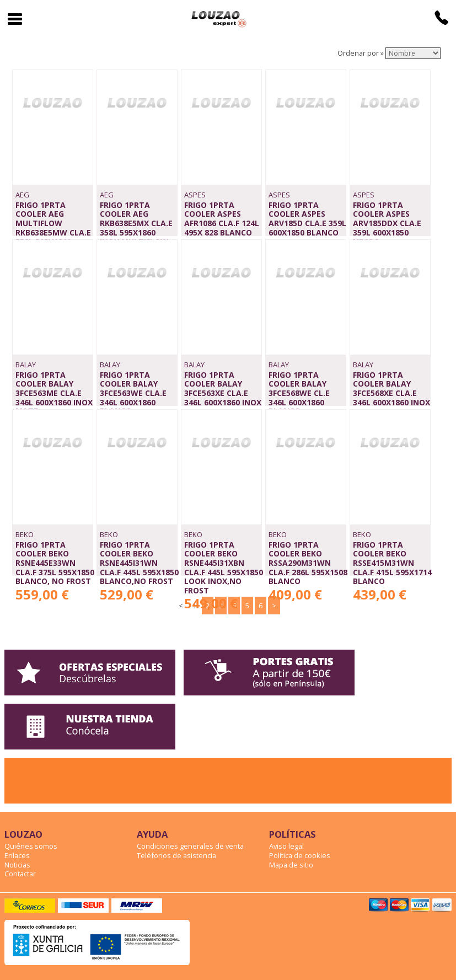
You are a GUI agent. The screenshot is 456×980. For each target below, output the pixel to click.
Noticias (17, 865)
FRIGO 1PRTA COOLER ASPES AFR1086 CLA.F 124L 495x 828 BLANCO (222, 219)
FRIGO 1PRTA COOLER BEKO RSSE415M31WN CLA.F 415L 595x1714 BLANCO (392, 563)
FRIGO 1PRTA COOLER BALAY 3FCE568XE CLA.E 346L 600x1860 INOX (391, 389)
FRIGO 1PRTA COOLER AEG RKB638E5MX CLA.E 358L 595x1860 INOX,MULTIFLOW (136, 223)
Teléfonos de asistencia (176, 855)
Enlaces (17, 855)
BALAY (26, 365)
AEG (22, 195)
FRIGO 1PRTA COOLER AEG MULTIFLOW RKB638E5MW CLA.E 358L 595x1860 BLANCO (53, 228)
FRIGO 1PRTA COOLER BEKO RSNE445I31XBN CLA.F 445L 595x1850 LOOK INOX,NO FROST (224, 567)
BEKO (25, 534)
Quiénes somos (31, 846)
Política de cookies (300, 855)
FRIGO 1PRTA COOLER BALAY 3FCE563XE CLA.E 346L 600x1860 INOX (223, 389)
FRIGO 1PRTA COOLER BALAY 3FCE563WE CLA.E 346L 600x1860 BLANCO (133, 393)
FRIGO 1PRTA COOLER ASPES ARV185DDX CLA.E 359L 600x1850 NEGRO (387, 223)
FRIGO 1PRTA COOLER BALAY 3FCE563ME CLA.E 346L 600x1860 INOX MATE (54, 393)
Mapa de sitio (291, 865)
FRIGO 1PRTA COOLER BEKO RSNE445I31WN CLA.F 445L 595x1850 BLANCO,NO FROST (139, 563)
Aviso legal (286, 846)
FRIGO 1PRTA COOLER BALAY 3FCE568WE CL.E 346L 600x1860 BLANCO (299, 393)
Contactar (20, 874)
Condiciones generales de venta (190, 846)
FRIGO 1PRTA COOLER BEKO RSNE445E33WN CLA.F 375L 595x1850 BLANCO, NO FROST (55, 563)
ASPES (195, 195)
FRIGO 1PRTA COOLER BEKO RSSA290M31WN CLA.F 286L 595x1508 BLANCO (308, 563)
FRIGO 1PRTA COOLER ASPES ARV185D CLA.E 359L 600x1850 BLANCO (307, 219)
